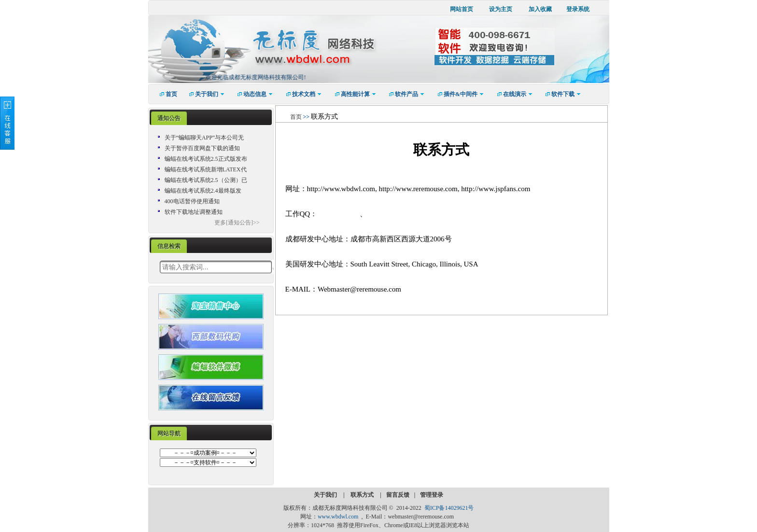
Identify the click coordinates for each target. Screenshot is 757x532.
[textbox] (216, 267)
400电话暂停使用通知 (192, 201)
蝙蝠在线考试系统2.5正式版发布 (206, 159)
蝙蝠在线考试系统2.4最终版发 (203, 191)
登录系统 (578, 9)
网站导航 (169, 434)
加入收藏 (540, 9)
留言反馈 (398, 495)
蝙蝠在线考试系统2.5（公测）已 (206, 180)
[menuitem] (165, 94)
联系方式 (363, 495)
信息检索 (169, 246)
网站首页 (462, 9)
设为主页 (501, 9)
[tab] (169, 119)
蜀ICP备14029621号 (449, 508)
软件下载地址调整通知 (194, 212)
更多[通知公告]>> (237, 223)
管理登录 (432, 495)
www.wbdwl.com (338, 517)
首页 (296, 117)
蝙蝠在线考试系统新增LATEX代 (206, 169)
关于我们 (326, 495)
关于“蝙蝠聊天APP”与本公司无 (204, 138)
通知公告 (169, 118)
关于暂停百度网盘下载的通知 (202, 148)
